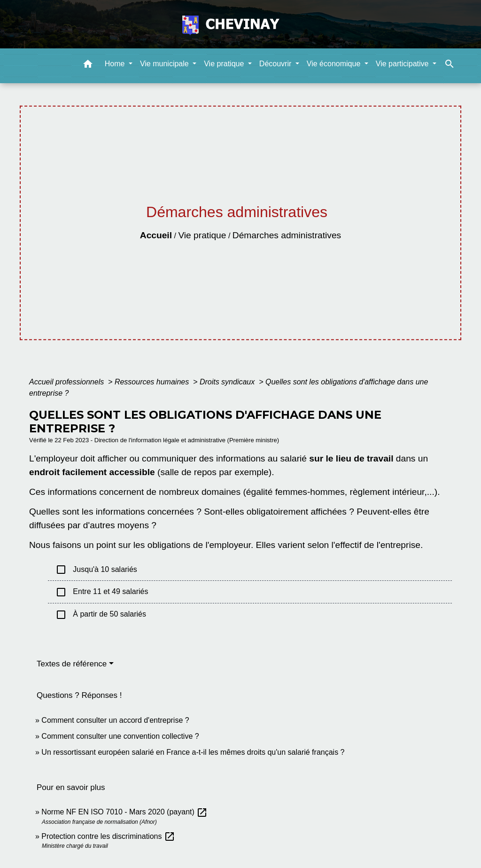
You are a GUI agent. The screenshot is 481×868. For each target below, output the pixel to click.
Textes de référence (72, 664)
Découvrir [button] (276, 64)
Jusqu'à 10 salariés (96, 570)
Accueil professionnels (68, 382)
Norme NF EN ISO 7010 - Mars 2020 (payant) (124, 812)
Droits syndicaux (228, 382)
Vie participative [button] (403, 64)
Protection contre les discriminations (108, 836)
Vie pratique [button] (225, 64)
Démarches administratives (287, 235)
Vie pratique (202, 235)
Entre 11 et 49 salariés (102, 592)
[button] (88, 66)
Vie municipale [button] (165, 64)
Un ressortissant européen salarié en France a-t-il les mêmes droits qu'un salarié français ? (193, 752)
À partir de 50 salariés (101, 615)
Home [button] (116, 64)
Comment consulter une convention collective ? (120, 736)
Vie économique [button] (335, 64)
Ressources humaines (153, 382)
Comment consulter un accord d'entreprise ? (115, 720)
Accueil (156, 235)
